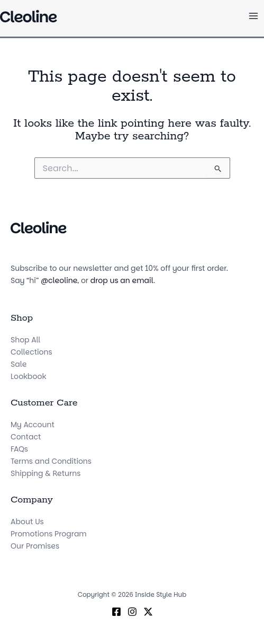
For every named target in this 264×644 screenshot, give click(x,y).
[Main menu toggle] (253, 16)
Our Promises (35, 546)
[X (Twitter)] (148, 612)
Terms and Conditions (51, 461)
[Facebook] (116, 612)
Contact (26, 437)
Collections (31, 352)
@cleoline (59, 280)
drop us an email (122, 280)
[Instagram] (132, 612)
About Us (27, 522)
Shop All (25, 340)
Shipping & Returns (45, 473)
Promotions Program (49, 534)
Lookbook (28, 376)
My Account (33, 425)
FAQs (19, 449)
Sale (19, 364)
